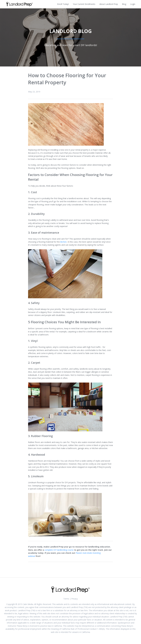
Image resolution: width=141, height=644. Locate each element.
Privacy (74, 599)
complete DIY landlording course (59, 550)
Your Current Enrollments (84, 4)
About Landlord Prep (109, 4)
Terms (66, 599)
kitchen (63, 242)
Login (133, 4)
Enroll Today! (63, 4)
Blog (124, 4)
